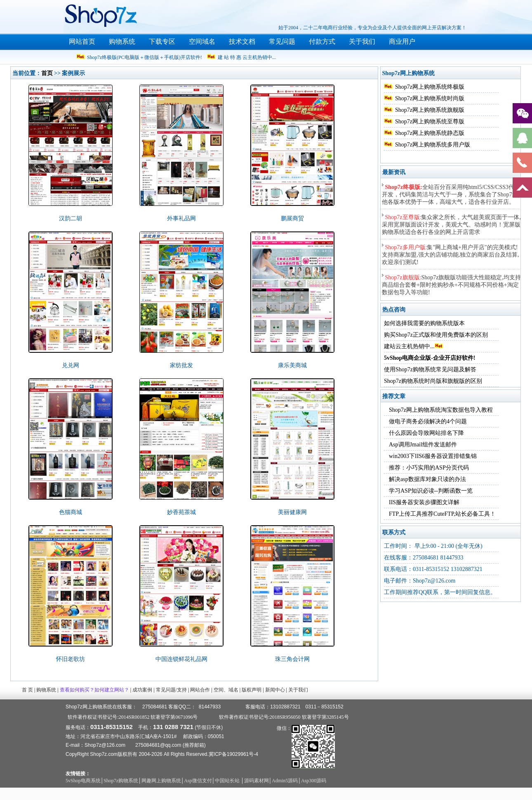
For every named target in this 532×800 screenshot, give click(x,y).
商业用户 (402, 41)
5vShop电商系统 (83, 781)
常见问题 (282, 41)
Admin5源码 (285, 781)
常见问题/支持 (171, 690)
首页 (47, 73)
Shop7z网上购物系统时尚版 (430, 98)
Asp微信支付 (198, 781)
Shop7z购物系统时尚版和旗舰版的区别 (433, 381)
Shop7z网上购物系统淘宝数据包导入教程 (441, 410)
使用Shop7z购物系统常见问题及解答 (430, 369)
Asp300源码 (314, 781)
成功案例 (142, 690)
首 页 (27, 690)
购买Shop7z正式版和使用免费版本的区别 (436, 335)
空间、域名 (226, 690)
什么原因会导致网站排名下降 (426, 433)
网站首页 (82, 41)
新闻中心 (275, 690)
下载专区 (162, 41)
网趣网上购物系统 (161, 781)
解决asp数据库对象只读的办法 (427, 479)
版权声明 (252, 690)
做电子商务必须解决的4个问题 (428, 421)
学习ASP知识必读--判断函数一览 (431, 491)
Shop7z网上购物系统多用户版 (433, 145)
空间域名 (202, 41)
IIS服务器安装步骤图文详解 (424, 502)
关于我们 (362, 41)
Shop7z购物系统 (121, 781)
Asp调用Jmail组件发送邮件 (423, 445)
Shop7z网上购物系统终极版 (430, 87)
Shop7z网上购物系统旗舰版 (430, 110)
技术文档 (242, 41)
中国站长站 (228, 781)
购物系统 (122, 41)
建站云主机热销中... (413, 346)
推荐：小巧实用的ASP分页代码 (429, 468)
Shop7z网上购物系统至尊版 (430, 122)
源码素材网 (257, 781)
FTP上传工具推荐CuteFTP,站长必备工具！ (442, 514)
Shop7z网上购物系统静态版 (430, 133)
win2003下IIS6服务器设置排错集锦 (433, 456)
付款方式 (322, 41)
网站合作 (200, 690)
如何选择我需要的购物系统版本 (424, 323)
